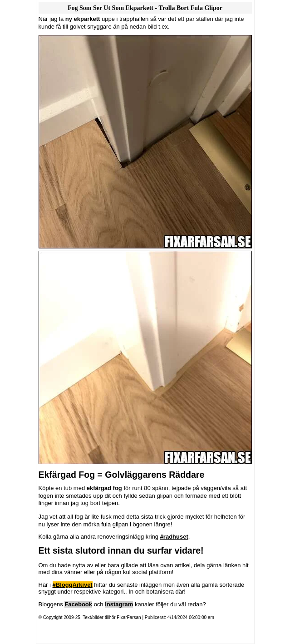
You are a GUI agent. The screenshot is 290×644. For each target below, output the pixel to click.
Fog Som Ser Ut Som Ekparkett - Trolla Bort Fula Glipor (145, 8)
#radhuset (174, 537)
